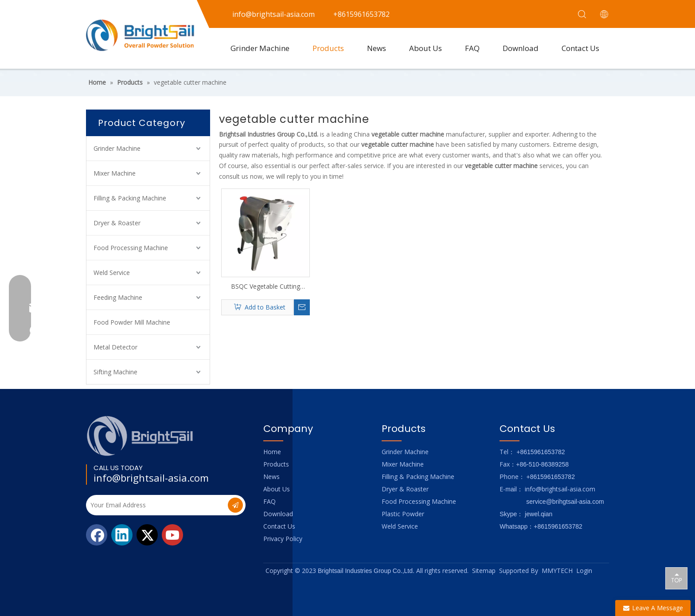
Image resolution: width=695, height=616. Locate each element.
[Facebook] (97, 535)
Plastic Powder (403, 514)
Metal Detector (115, 347)
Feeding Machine (118, 297)
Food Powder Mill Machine (132, 322)
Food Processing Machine (131, 248)
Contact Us (580, 48)
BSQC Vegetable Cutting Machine (266, 286)
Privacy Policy (283, 539)
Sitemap (484, 571)
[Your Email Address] (156, 505)
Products (328, 48)
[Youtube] (172, 535)
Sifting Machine (115, 372)
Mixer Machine (115, 173)
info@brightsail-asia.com (151, 478)
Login (584, 571)
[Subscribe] (235, 505)
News (377, 48)
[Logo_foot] (140, 436)
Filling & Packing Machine (130, 198)
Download (521, 48)
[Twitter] (147, 535)
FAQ (472, 48)
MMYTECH (557, 571)
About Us (426, 48)
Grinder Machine (260, 48)
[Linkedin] (122, 535)
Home (272, 452)
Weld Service (112, 273)
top (676, 578)
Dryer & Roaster (117, 223)
